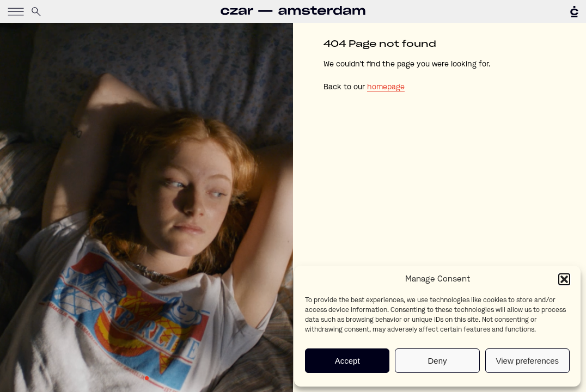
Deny (437, 361)
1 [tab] (147, 378)
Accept (347, 361)
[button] (564, 279)
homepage (386, 87)
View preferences (528, 361)
